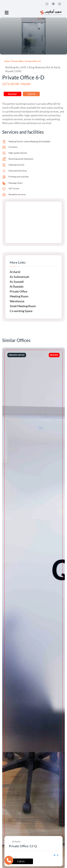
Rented (13, 94)
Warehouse (17, 301)
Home (7, 61)
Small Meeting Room (23, 306)
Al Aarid (15, 272)
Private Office (18, 61)
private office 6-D (33, 61)
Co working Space (21, 311)
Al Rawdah (17, 286)
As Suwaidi (17, 282)
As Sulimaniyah (19, 277)
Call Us (31, 94)
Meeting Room (19, 296)
